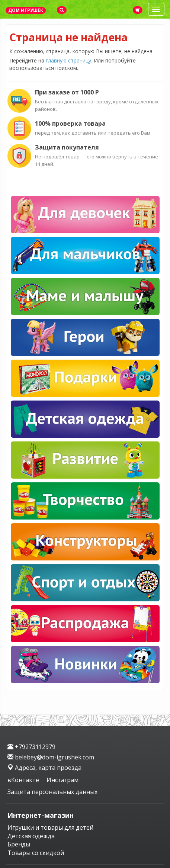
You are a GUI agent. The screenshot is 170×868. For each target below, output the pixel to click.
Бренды (19, 844)
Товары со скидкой (36, 853)
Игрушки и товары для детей (50, 827)
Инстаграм (62, 780)
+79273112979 (31, 747)
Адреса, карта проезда (44, 768)
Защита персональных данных (52, 792)
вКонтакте (24, 780)
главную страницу (68, 60)
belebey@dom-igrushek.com (51, 757)
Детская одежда (31, 836)
